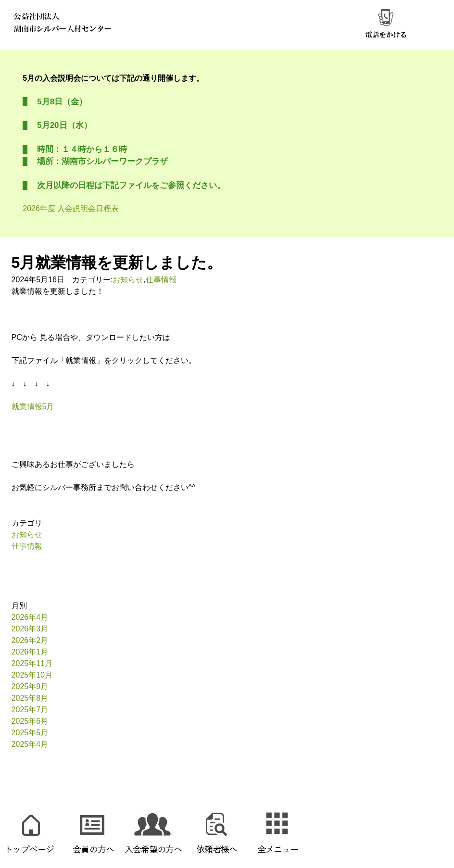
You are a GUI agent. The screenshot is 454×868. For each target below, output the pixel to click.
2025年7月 (30, 710)
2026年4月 (30, 617)
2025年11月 (32, 663)
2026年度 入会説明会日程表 (71, 208)
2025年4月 (30, 744)
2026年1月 (30, 652)
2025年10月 (32, 675)
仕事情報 (161, 280)
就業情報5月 (33, 407)
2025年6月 (30, 721)
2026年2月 (30, 640)
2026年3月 (30, 629)
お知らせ (128, 280)
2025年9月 (30, 686)
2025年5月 (30, 733)
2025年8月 (30, 698)
